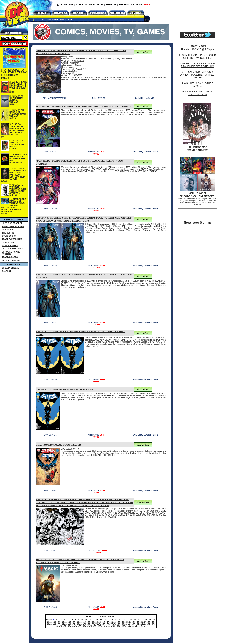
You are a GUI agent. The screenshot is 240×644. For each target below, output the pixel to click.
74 (100, 624)
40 (81, 622)
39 (78, 622)
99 (95, 626)
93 (72, 626)
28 (146, 620)
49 (115, 622)
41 (85, 622)
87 (149, 624)
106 (128, 626)
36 (66, 622)
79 (119, 624)
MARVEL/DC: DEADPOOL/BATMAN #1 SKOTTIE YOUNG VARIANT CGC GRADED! (83, 106)
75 (104, 624)
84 (138, 624)
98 (91, 626)
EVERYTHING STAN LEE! (13, 226)
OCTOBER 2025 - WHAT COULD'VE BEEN (199, 93)
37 (70, 622)
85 (142, 624)
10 (78, 620)
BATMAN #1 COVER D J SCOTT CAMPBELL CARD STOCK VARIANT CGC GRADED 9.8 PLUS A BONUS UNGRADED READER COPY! (84, 219)
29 (150, 620)
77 (111, 624)
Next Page (141, 626)
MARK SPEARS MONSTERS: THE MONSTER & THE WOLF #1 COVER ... (18, 86)
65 (66, 624)
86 (145, 624)
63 (59, 624)
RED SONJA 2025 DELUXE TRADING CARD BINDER (17, 144)
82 (130, 624)
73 (96, 624)
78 (115, 624)
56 (142, 622)
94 (76, 626)
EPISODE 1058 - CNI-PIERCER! (198, 196)
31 (48, 622)
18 (108, 620)
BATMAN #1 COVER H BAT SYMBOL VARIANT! (16, 99)
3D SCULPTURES (10, 246)
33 (55, 622)
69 (81, 624)
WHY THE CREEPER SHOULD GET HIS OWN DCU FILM (199, 57)
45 (100, 622)
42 (89, 622)
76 (108, 624)
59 (153, 622)
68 (78, 624)
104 (119, 626)
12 (86, 620)
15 (97, 620)
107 (133, 626)
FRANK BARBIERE (198, 150)
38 (74, 622)
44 (96, 622)
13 (90, 620)
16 (101, 620)
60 (48, 624)
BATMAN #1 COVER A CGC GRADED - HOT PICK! (64, 389)
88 (153, 624)
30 (153, 620)
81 (126, 624)
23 (127, 620)
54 (134, 622)
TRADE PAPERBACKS (12, 239)
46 (104, 622)
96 (84, 626)
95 (80, 626)
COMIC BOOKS (9, 236)
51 (123, 622)
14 (93, 620)
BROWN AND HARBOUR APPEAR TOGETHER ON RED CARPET (197, 75)
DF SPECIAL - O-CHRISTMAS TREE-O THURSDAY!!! (14, 72)
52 (126, 622)
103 (114, 626)
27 (142, 620)
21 (120, 620)
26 (138, 620)
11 (82, 620)
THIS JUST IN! (8, 233)
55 (138, 622)
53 (130, 622)
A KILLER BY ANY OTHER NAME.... (199, 85)
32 (51, 622)
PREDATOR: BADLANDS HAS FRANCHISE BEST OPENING (198, 65)
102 (109, 626)
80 (123, 624)
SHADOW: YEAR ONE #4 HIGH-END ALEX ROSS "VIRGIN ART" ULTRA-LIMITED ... (17, 129)
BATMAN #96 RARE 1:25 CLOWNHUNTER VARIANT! (18, 113)
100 (99, 626)
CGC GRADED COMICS (12, 249)
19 (112, 620)
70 (85, 624)
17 (105, 620)
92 (69, 626)
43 (93, 622)
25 (135, 620)
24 (131, 620)
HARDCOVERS (9, 242)
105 (123, 626)
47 (108, 622)
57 (145, 622)
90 (61, 626)
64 (63, 624)
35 (63, 622)
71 (89, 624)
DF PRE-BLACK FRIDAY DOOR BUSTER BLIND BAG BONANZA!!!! (18, 158)
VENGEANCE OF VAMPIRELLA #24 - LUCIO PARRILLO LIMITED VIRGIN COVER (18, 174)
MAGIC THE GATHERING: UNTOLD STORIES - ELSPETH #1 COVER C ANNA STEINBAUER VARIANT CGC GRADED (80, 561)
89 (57, 626)
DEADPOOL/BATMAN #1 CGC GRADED (58, 445)
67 (74, 624)
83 (134, 624)
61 (51, 624)
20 (116, 620)
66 (70, 624)
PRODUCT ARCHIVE (11, 260)
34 (59, 622)
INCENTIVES (8, 230)
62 (55, 624)
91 (65, 626)
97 (88, 626)
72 (93, 624)
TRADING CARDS (10, 257)
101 (104, 626)
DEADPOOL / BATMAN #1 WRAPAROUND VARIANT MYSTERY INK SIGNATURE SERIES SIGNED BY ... (13, 205)
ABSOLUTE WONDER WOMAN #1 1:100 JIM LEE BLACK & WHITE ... (18, 189)
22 (123, 620)
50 (119, 622)
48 (111, 622)
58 (149, 622)
